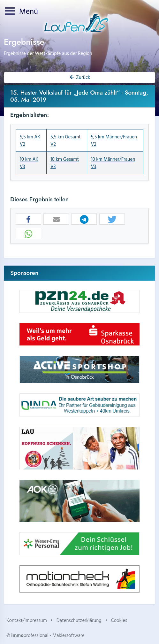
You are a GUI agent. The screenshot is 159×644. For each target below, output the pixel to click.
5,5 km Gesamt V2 (66, 140)
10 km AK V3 (29, 163)
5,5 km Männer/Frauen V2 (114, 140)
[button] (28, 219)
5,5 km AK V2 (30, 140)
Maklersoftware (68, 635)
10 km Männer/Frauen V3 (113, 163)
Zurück (79, 77)
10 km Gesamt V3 (65, 163)
